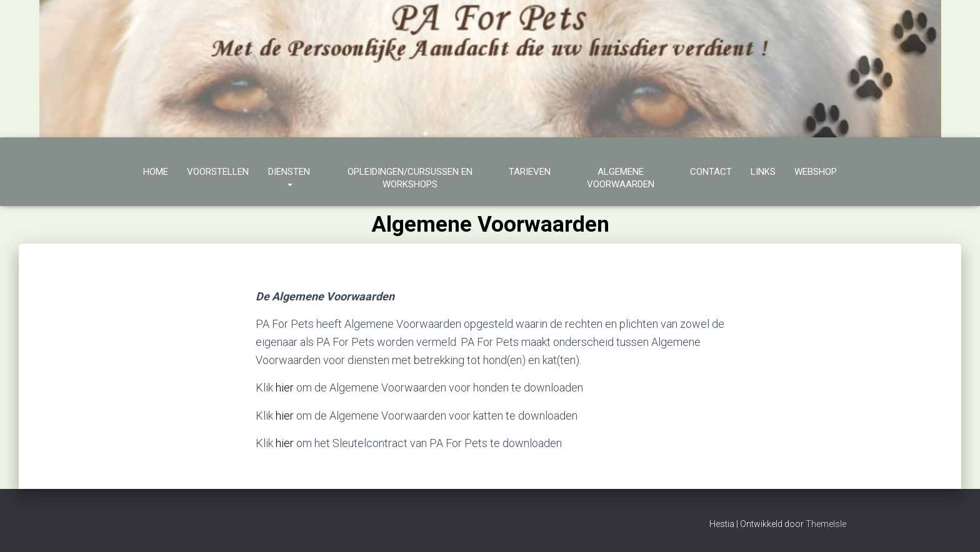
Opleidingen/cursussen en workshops (410, 178)
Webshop (816, 172)
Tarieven (530, 172)
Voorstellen (218, 172)
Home (156, 172)
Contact (711, 172)
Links (763, 172)
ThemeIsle (826, 524)
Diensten (289, 178)
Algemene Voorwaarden (621, 178)
